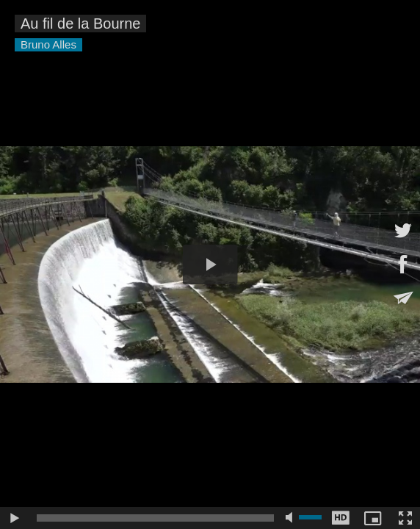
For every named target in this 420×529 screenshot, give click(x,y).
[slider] (155, 518)
